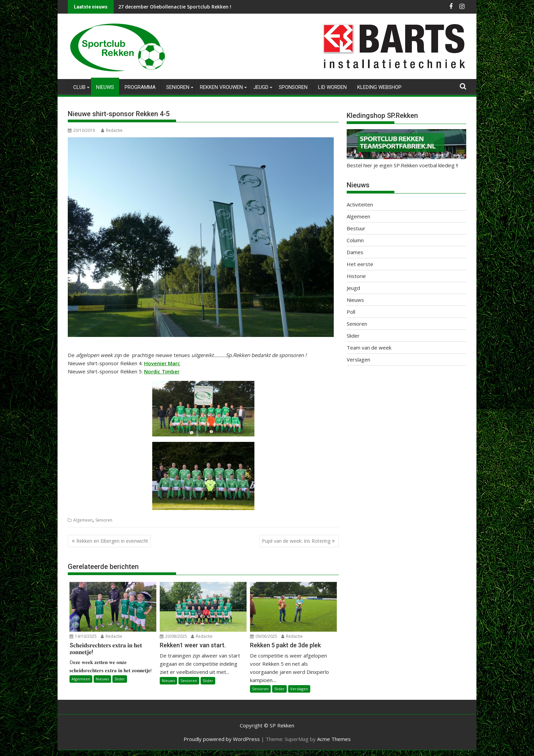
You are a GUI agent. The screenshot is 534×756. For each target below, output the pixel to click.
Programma (140, 87)
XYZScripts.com (301, 753)
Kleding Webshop (379, 87)
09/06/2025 (264, 636)
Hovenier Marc (162, 363)
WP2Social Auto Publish (240, 753)
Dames (355, 252)
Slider (120, 679)
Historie (356, 276)
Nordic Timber (162, 371)
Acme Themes (334, 739)
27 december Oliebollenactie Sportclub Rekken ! (175, 7)
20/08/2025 (173, 636)
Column (355, 240)
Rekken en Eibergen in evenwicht (112, 541)
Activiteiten (360, 204)
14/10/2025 (83, 636)
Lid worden (332, 87)
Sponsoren (293, 87)
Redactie (112, 130)
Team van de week (369, 348)
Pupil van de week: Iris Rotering (296, 541)
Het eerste (360, 264)
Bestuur (356, 228)
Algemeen (83, 520)
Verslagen (299, 688)
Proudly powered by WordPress (222, 739)
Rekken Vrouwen (221, 87)
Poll (351, 312)
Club (79, 87)
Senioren (178, 87)
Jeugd (261, 87)
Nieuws (105, 87)
